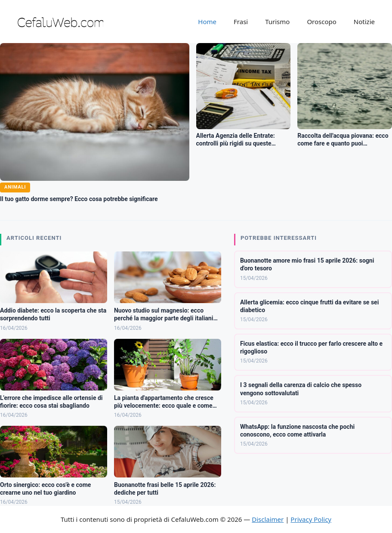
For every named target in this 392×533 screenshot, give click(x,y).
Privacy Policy (311, 519)
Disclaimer (268, 519)
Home (207, 22)
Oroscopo (321, 22)
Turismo (277, 22)
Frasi (241, 22)
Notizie (364, 22)
